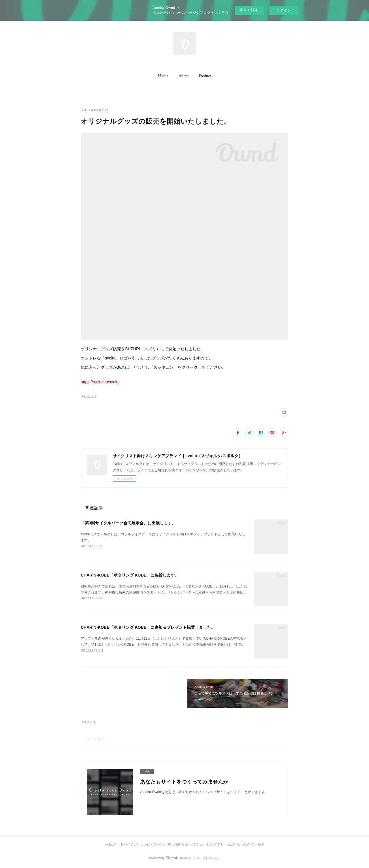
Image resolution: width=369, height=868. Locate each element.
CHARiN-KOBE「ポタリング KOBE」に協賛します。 (130, 575)
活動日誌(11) (89, 397)
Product (205, 76)
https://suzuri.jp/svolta (100, 382)
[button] (163, 76)
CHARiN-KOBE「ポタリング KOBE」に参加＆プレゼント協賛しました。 (148, 627)
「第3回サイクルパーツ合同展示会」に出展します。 (128, 523)
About (184, 76)
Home (163, 76)
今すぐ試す (249, 10)
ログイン (284, 10)
